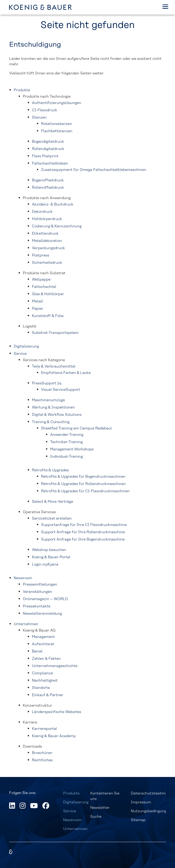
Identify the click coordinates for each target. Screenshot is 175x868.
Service (70, 811)
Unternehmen (75, 829)
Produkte (71, 793)
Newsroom (72, 820)
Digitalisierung (76, 802)
